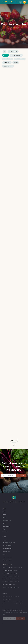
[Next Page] (14, 440)
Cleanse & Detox (13, 52)
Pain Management (20, 59)
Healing (16, 63)
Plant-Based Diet (7, 546)
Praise (4, 518)
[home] (10, 2)
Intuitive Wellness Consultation (12, 568)
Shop (4, 523)
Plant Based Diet (8, 59)
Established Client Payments (11, 588)
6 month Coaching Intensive (11, 579)
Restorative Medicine (16, 55)
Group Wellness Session (10, 574)
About (4, 515)
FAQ (4, 529)
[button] (25, 2)
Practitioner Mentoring (10, 585)
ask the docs (6, 526)
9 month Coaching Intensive (11, 582)
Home (4, 512)
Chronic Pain (7, 63)
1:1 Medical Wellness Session (11, 571)
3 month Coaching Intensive (11, 577)
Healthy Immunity (8, 66)
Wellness (6, 55)
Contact (5, 532)
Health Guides (7, 521)
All (5, 52)
